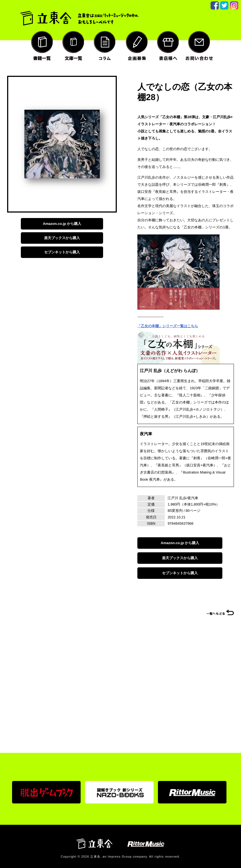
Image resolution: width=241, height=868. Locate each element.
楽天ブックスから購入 (62, 238)
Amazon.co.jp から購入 (62, 224)
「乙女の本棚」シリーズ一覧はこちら (168, 326)
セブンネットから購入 (62, 252)
